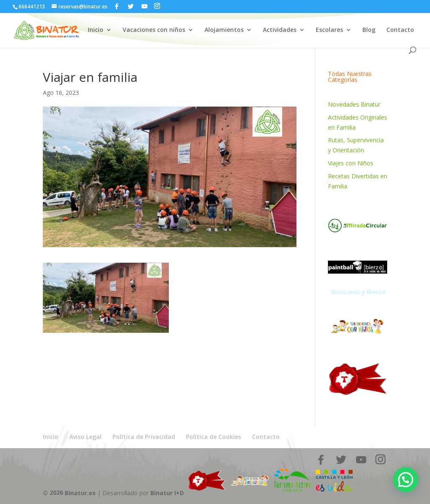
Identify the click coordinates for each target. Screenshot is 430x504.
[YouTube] (144, 6)
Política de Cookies (214, 437)
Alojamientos (224, 30)
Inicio (96, 30)
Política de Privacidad (144, 437)
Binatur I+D (167, 492)
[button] (406, 480)
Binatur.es (80, 492)
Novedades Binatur (354, 104)
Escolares (329, 30)
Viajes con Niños (351, 163)
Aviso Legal (85, 437)
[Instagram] (157, 6)
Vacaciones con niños (154, 30)
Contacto (400, 30)
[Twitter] (131, 6)
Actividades (280, 30)
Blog (369, 30)
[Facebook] (117, 6)
